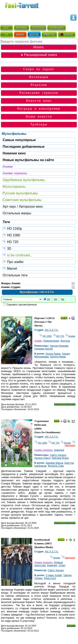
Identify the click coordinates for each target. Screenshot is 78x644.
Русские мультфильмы (20, 193)
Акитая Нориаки (59, 346)
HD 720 (39, 242)
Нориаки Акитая (44, 349)
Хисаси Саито (42, 458)
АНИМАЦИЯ (56, 28)
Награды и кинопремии (39, 109)
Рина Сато (50, 578)
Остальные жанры (17, 213)
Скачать (71, 626)
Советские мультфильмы (22, 200)
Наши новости (39, 116)
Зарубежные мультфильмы (24, 180)
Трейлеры (39, 124)
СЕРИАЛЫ (38, 28)
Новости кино (39, 101)
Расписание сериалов (39, 93)
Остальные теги (15, 275)
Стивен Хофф (54, 575)
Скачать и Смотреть (65, 404)
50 (63, 300)
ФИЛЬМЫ (21, 28)
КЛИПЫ (67, 35)
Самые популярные (19, 140)
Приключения (51, 341)
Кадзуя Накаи (58, 357)
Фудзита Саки (56, 466)
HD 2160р (39, 228)
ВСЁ (6, 28)
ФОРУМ (34, 35)
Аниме (8, 167)
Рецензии (39, 85)
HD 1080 (39, 235)
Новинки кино (14, 153)
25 (55, 300)
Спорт (62, 565)
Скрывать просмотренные (22, 305)
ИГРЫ (49, 35)
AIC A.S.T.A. (52, 330)
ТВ (6, 35)
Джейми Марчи (54, 463)
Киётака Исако (60, 458)
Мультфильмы (14, 134)
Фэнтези (65, 341)
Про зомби (39, 262)
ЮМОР (20, 35)
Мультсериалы (14, 187)
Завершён (70, 444)
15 (48, 300)
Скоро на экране (39, 69)
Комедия (59, 450)
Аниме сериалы (15, 173)
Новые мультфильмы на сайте (28, 160)
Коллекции (39, 77)
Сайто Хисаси (58, 455)
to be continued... (39, 255)
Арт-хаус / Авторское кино (23, 207)
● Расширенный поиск (39, 55)
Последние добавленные (24, 147)
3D (39, 248)
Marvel (39, 268)
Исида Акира (53, 354)
